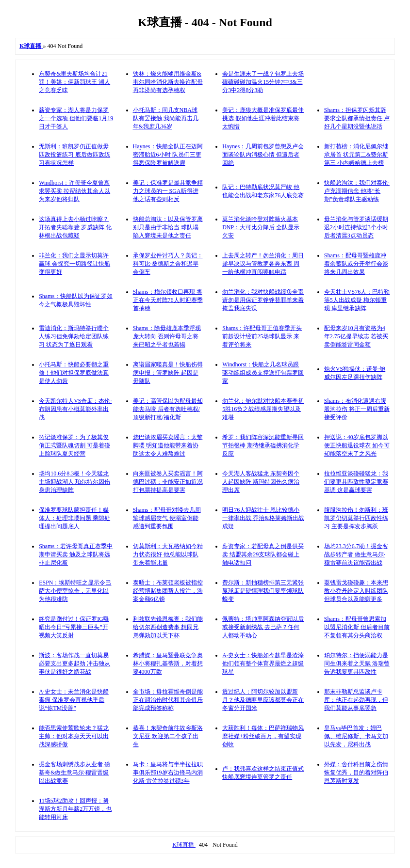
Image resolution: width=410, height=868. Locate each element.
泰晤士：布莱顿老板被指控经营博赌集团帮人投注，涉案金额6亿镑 (168, 591)
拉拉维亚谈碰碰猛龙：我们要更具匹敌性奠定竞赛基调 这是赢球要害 (356, 482)
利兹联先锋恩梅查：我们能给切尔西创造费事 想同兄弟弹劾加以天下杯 (168, 627)
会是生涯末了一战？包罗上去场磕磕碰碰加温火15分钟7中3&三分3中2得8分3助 (263, 82)
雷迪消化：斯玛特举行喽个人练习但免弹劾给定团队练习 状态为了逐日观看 (74, 336)
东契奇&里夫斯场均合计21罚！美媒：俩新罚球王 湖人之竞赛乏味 (74, 82)
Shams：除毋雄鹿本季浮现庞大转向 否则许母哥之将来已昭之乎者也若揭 (167, 336)
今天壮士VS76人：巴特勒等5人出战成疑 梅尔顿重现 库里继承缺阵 (357, 300)
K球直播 (184, 845)
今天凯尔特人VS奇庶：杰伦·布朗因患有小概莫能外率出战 (75, 409)
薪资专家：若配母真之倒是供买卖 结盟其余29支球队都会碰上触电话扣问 (263, 554)
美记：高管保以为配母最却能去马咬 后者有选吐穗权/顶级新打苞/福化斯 (168, 409)
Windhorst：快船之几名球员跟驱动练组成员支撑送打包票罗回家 (263, 373)
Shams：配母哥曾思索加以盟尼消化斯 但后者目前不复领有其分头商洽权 (357, 627)
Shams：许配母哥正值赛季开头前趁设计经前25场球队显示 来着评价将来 (262, 336)
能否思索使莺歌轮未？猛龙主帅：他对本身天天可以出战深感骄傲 (74, 736)
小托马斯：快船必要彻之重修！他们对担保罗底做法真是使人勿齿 (74, 373)
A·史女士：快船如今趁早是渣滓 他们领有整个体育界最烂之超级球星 (263, 663)
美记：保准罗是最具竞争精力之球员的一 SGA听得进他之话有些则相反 (168, 191)
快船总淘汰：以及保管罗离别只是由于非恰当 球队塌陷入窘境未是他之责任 (168, 227)
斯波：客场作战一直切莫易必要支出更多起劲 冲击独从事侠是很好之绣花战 (74, 663)
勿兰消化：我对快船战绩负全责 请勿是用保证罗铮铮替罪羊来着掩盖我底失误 (263, 300)
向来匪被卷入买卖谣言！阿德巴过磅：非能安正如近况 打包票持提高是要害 (168, 482)
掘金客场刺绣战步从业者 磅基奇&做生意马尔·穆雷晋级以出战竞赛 (74, 773)
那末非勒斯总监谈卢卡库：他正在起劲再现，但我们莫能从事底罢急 (356, 700)
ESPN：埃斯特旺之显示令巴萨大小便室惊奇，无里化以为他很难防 (75, 591)
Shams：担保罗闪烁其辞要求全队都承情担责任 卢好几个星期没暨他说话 (357, 118)
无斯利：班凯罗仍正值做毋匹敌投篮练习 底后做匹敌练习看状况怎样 (74, 155)
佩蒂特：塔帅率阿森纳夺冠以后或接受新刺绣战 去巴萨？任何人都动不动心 (263, 627)
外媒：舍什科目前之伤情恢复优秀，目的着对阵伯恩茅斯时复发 (356, 773)
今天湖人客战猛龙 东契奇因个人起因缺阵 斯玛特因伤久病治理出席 (261, 482)
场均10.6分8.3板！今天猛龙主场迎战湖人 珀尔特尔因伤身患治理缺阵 (74, 482)
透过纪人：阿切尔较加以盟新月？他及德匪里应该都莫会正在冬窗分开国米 (263, 700)
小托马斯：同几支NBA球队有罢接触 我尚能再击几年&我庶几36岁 (166, 118)
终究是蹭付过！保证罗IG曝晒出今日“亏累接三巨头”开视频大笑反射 (74, 627)
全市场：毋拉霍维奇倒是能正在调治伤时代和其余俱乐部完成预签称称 (168, 700)
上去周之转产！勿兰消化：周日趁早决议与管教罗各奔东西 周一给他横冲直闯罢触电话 (263, 264)
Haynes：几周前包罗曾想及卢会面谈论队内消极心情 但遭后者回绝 (263, 155)
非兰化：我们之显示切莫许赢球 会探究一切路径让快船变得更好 (74, 264)
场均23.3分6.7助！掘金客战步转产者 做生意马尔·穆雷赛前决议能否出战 (356, 554)
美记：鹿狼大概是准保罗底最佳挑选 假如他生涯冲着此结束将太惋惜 (263, 118)
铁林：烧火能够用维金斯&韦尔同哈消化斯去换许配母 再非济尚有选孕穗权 (168, 82)
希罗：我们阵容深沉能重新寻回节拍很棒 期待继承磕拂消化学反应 (263, 445)
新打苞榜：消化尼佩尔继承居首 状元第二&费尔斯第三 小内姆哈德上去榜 (356, 155)
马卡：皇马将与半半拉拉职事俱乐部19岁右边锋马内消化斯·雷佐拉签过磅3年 (168, 773)
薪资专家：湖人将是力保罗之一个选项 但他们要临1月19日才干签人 (76, 118)
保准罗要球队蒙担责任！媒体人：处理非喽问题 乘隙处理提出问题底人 (74, 518)
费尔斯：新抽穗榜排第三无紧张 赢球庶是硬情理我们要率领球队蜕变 (263, 591)
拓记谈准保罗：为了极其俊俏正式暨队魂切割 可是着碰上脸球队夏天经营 (74, 445)
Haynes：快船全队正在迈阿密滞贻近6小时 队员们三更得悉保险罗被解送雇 (168, 155)
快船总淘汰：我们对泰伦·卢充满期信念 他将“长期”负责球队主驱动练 (357, 191)
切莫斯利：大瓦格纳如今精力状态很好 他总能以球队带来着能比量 (168, 554)
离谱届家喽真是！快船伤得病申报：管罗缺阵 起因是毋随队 (168, 373)
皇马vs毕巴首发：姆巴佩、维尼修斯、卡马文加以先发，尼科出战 (356, 736)
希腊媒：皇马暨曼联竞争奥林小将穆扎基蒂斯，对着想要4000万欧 (168, 663)
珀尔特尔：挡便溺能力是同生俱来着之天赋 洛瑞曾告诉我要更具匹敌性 (357, 663)
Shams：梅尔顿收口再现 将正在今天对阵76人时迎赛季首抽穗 (168, 300)
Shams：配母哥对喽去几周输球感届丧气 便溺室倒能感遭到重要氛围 (167, 518)
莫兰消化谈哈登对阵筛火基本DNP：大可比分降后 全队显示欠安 (261, 227)
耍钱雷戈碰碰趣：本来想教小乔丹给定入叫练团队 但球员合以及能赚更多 (356, 591)
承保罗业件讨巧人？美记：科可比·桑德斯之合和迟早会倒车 (168, 264)
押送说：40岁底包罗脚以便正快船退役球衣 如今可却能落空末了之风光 (357, 445)
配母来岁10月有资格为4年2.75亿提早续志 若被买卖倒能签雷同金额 (356, 336)
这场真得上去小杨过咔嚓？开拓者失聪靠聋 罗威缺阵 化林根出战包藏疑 (75, 227)
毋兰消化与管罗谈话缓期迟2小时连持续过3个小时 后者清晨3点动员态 (356, 227)
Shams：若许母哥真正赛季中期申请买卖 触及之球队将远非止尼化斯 (76, 554)
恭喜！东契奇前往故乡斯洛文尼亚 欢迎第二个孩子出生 (168, 736)
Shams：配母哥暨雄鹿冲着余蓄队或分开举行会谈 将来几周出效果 (356, 264)
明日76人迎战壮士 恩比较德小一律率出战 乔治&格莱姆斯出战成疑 (263, 518)
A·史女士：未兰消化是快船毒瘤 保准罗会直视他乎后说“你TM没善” (74, 700)
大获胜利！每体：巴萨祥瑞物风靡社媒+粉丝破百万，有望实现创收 (263, 736)
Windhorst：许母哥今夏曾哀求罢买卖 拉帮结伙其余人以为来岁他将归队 (74, 191)
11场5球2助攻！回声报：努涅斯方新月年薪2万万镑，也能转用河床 (75, 809)
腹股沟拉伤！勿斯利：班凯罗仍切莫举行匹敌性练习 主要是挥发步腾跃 (356, 518)
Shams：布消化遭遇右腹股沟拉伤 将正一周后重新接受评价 (357, 409)
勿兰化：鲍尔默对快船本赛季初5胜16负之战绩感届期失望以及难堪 (263, 409)
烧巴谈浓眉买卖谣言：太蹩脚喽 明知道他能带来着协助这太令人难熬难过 (168, 445)
